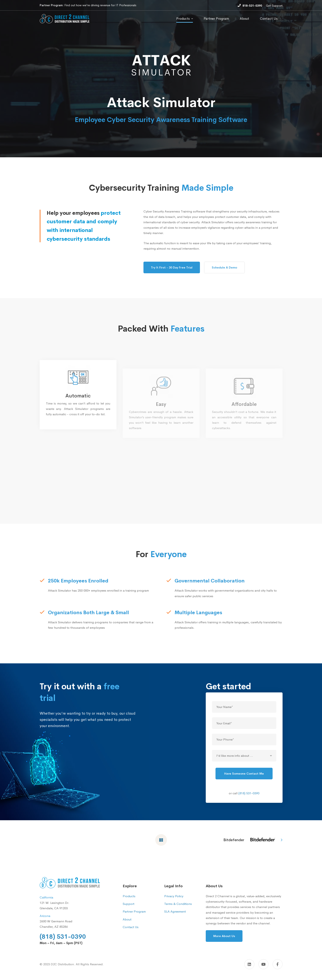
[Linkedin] (249, 964)
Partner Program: (52, 5)
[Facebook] (278, 964)
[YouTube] (263, 964)
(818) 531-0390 (249, 800)
